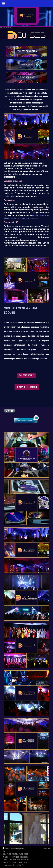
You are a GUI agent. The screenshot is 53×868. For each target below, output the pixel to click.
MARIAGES (26, 64)
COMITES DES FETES (27, 51)
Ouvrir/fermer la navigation (26, 3)
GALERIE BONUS (26, 375)
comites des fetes (41, 215)
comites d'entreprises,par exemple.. (22, 218)
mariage (8, 196)
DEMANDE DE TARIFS (27, 387)
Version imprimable (11, 848)
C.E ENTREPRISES (26, 77)
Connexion (47, 848)
